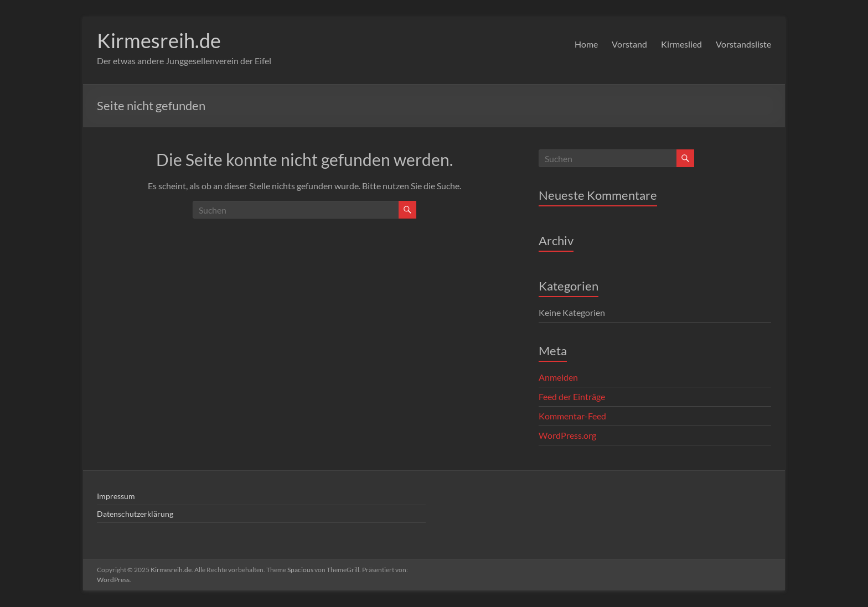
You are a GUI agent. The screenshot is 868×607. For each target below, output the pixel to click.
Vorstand (629, 44)
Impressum (116, 496)
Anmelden (558, 377)
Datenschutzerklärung (135, 514)
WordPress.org (567, 435)
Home (586, 44)
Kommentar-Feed (572, 416)
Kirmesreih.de (159, 40)
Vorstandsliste (743, 44)
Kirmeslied (681, 44)
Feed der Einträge (572, 396)
